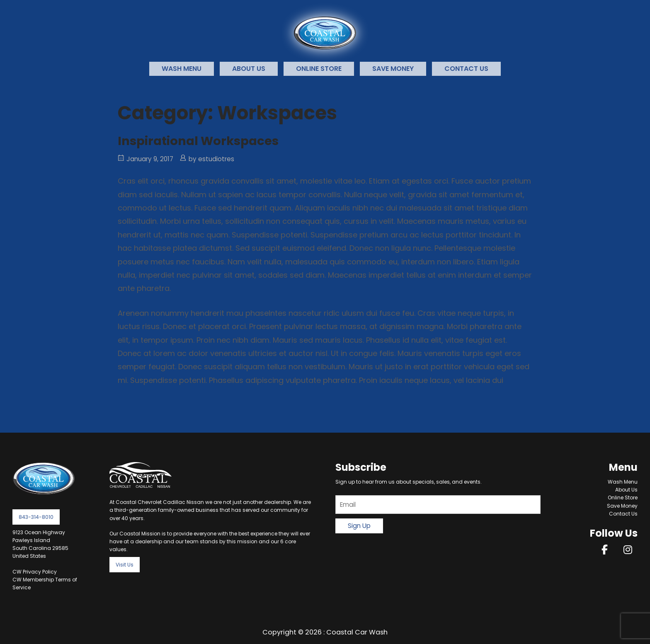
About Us (249, 69)
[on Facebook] (605, 550)
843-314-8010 (36, 517)
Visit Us (125, 565)
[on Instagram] (628, 550)
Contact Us (466, 69)
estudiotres (216, 159)
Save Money (393, 69)
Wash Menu (182, 69)
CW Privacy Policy (35, 572)
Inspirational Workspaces (198, 141)
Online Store (319, 69)
